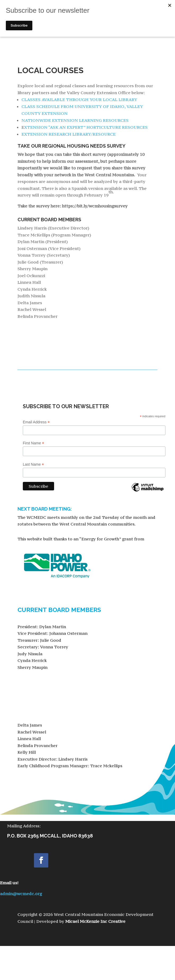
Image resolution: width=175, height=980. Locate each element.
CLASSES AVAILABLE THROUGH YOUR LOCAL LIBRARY (79, 99)
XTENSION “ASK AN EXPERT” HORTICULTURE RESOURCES (86, 127)
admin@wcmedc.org (21, 894)
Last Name (33, 464)
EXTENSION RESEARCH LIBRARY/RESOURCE (69, 134)
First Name (34, 443)
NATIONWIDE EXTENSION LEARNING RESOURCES (75, 120)
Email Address (36, 422)
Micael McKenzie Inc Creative (95, 921)
